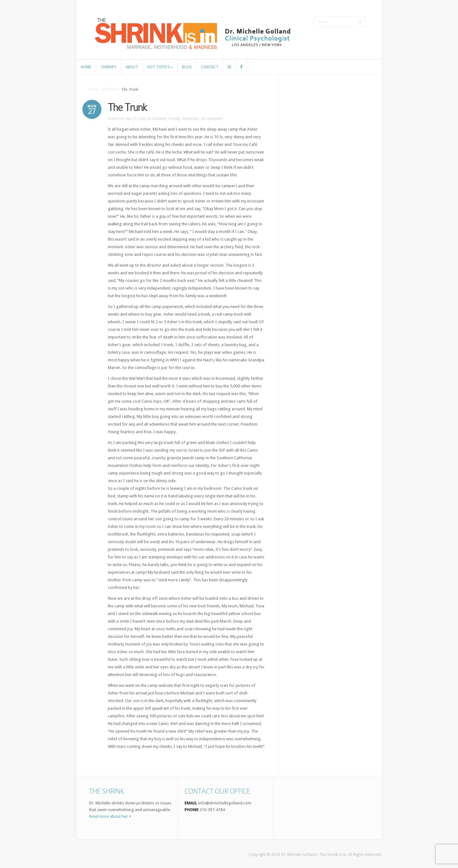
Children (110, 89)
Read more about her (108, 816)
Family (174, 118)
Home (94, 89)
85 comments (212, 118)
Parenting (190, 118)
